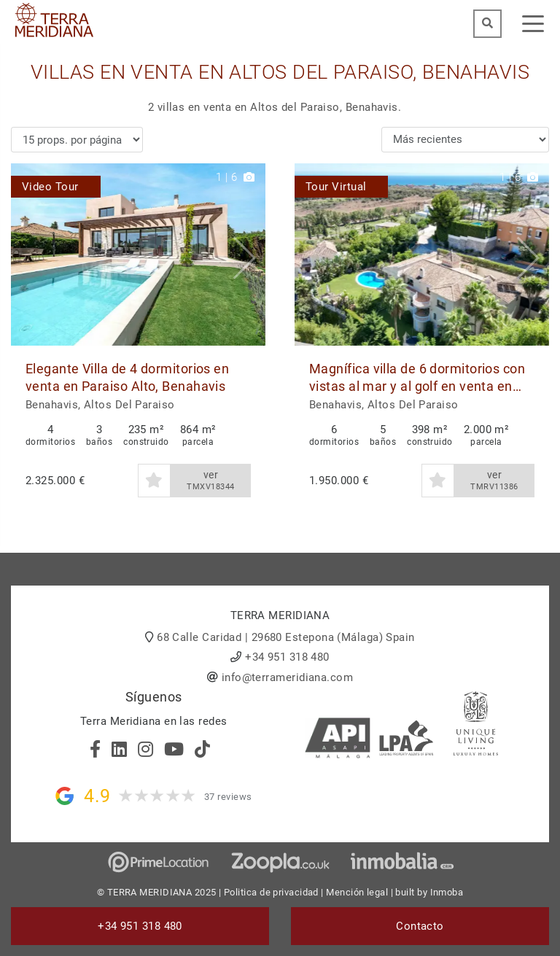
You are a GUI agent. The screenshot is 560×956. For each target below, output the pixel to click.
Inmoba (447, 892)
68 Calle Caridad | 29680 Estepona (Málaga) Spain (286, 637)
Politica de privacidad (271, 892)
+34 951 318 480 (287, 657)
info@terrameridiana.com (287, 677)
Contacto (420, 926)
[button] (249, 254)
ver (211, 481)
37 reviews (228, 797)
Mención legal (357, 892)
